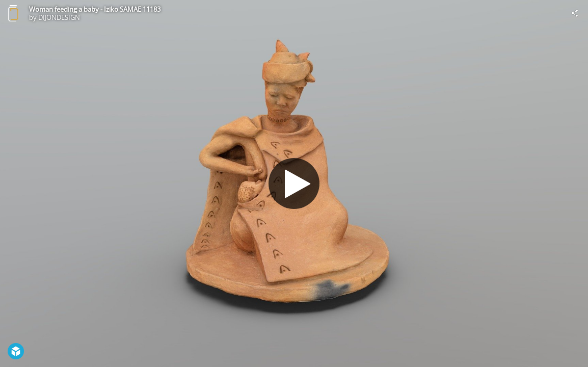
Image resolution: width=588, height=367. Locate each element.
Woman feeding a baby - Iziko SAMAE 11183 (95, 9)
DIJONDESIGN (59, 17)
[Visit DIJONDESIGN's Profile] (13, 13)
